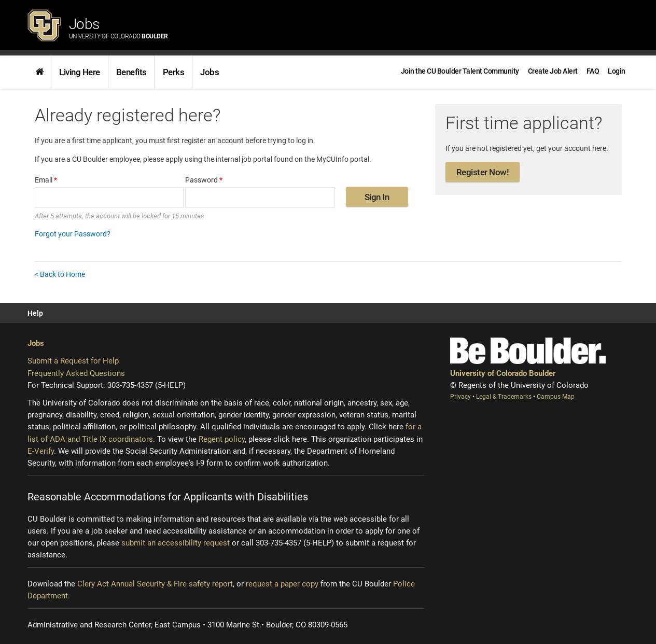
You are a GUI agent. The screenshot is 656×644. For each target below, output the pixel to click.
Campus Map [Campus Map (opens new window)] (556, 397)
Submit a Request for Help (73, 361)
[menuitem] (617, 71)
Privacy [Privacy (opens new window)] (461, 397)
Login (617, 71)
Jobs (118, 28)
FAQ (593, 71)
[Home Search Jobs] (39, 72)
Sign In (377, 197)
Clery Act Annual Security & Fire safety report (155, 584)
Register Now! (483, 172)
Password (204, 180)
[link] (39, 72)
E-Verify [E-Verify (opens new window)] (41, 451)
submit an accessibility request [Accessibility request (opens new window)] (176, 543)
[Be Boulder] (528, 351)
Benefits (131, 72)
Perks (174, 72)
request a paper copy (282, 584)
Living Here (80, 72)
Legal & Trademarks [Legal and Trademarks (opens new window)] (505, 397)
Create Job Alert (553, 71)
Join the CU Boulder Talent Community (460, 71)
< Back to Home (60, 274)
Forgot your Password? (73, 234)
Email (46, 180)
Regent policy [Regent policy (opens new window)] (222, 439)
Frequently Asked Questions (76, 373)
